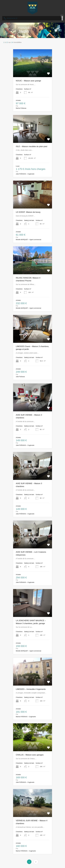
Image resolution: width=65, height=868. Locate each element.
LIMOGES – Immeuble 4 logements (31, 689)
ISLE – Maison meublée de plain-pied (32, 146)
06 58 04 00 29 (12, 18)
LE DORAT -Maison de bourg (28, 212)
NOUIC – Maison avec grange (28, 81)
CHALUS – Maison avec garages (30, 755)
